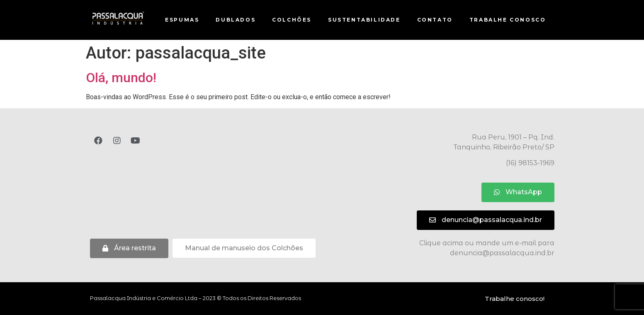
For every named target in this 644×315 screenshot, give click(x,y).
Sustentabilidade (364, 20)
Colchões (292, 20)
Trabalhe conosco (508, 20)
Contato (435, 20)
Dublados (236, 20)
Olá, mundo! (121, 78)
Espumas (182, 20)
